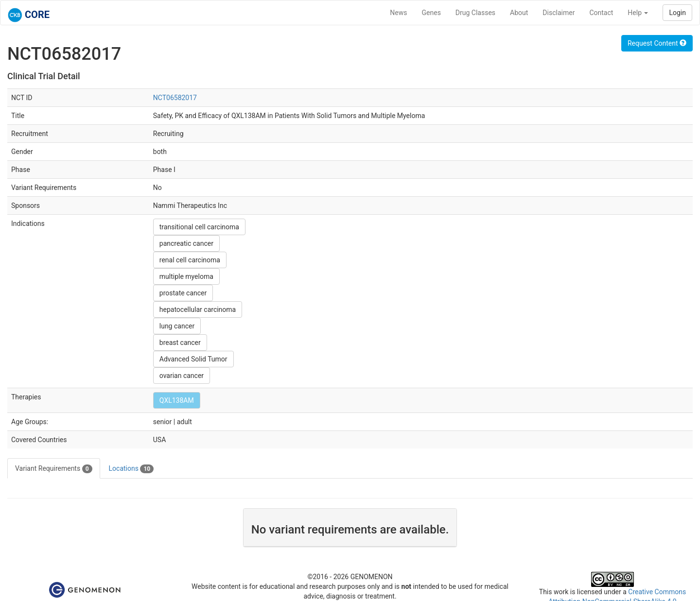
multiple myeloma (186, 276)
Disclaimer (559, 13)
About (519, 13)
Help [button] (638, 13)
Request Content (657, 43)
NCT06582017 (175, 98)
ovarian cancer (182, 376)
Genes (431, 13)
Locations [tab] (131, 469)
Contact (601, 13)
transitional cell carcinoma (199, 227)
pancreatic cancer (186, 243)
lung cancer (177, 326)
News (398, 13)
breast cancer (180, 343)
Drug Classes (475, 13)
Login (677, 13)
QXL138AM (177, 400)
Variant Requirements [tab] (54, 469)
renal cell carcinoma (190, 260)
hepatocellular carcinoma (198, 309)
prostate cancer (183, 293)
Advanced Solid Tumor (193, 359)
